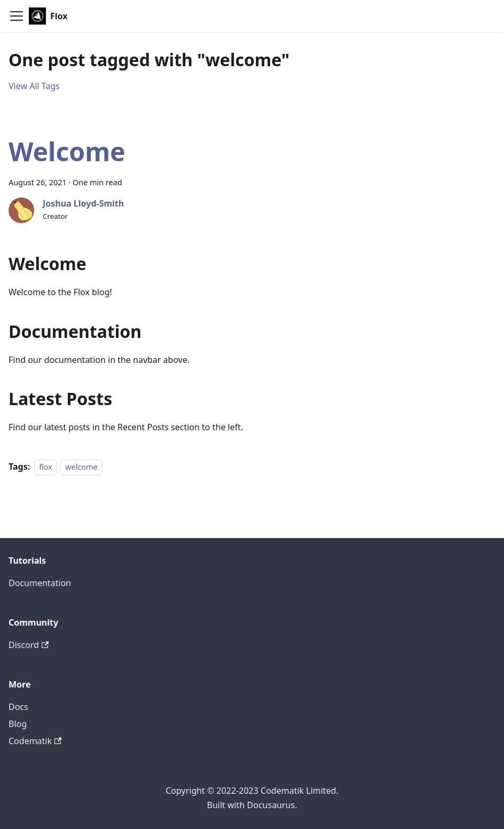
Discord (29, 645)
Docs (18, 707)
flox (46, 467)
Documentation (40, 583)
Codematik (35, 741)
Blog (18, 724)
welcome (81, 467)
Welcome (67, 151)
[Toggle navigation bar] (17, 16)
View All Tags (34, 86)
